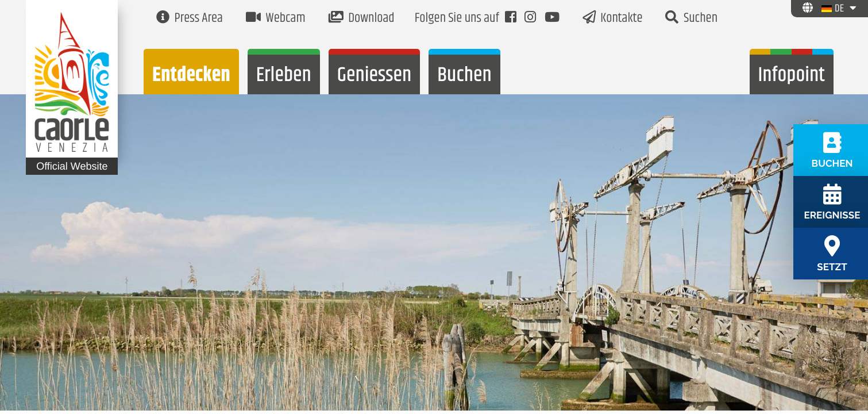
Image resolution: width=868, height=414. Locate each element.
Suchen (691, 19)
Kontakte (613, 19)
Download (362, 19)
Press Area (190, 19)
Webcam (276, 19)
